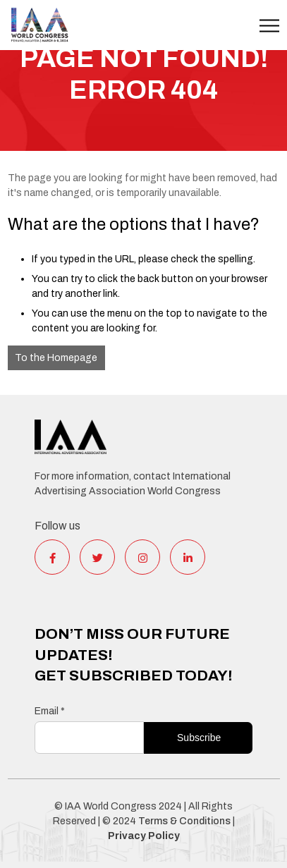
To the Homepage (56, 358)
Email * (50, 711)
